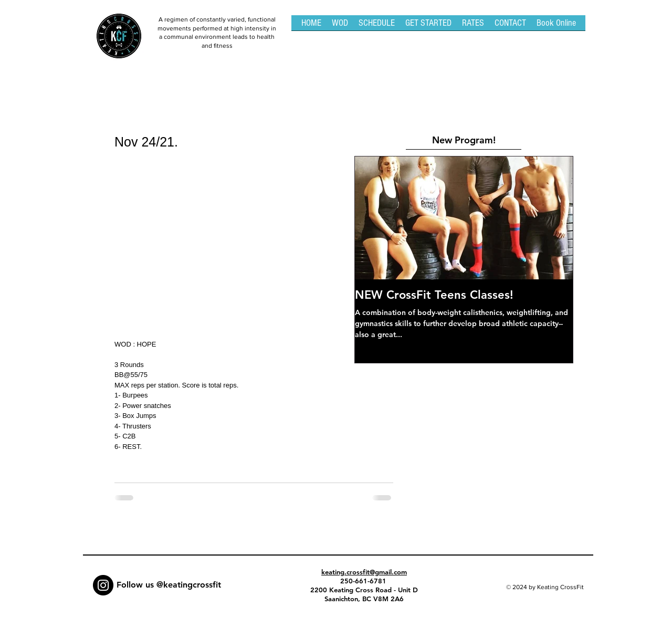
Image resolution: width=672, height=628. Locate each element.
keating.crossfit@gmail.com (364, 572)
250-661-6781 (364, 581)
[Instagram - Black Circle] (103, 585)
